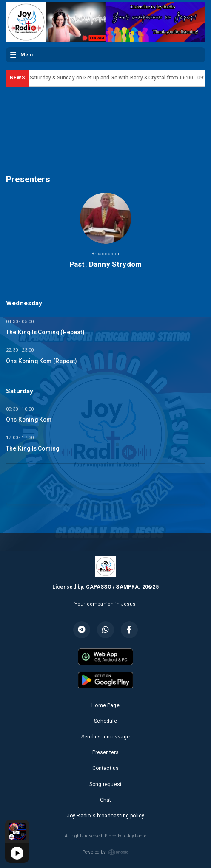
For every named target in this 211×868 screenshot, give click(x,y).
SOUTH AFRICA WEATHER (105, 124)
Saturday (20, 391)
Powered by (105, 852)
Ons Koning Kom (29, 420)
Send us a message (105, 737)
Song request (105, 784)
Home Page (105, 705)
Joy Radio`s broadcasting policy (106, 816)
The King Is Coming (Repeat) (45, 332)
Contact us (106, 768)
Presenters (106, 752)
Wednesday (24, 303)
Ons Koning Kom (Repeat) (41, 361)
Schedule (105, 721)
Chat (106, 800)
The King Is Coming (33, 448)
